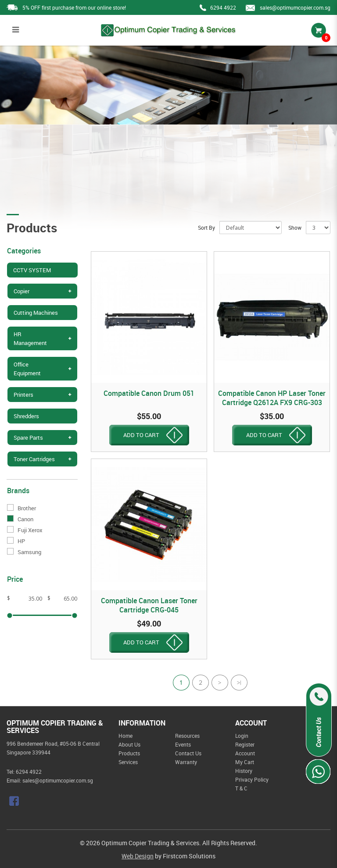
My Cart (245, 762)
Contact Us (188, 753)
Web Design (138, 856)
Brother (22, 508)
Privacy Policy (252, 779)
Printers (23, 395)
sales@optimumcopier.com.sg (295, 7)
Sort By (206, 228)
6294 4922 (223, 7)
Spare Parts (28, 438)
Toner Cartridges (34, 459)
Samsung (24, 552)
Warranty (186, 762)
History (244, 771)
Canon (20, 519)
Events (183, 744)
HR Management (30, 338)
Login (242, 736)
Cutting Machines (36, 313)
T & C (241, 788)
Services (128, 762)
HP (16, 541)
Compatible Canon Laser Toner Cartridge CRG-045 (149, 605)
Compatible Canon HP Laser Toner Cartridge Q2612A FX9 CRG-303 (272, 398)
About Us (129, 744)
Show (295, 228)
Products (129, 753)
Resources (187, 736)
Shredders (26, 416)
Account (245, 753)
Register (245, 744)
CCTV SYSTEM (32, 270)
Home (125, 736)
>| (239, 684)
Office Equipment (27, 369)
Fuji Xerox (25, 530)
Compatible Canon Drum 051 (149, 393)
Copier (22, 291)
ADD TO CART (141, 435)
